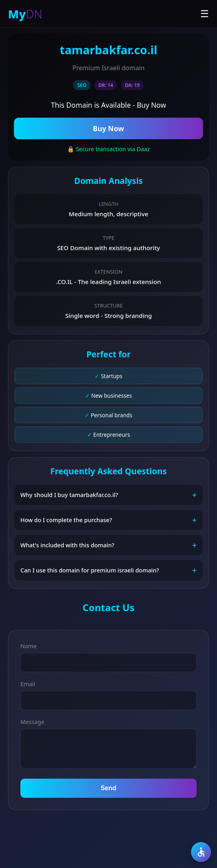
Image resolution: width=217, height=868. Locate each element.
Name (29, 646)
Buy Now (109, 128)
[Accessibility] (201, 852)
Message (32, 722)
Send (108, 788)
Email (28, 684)
